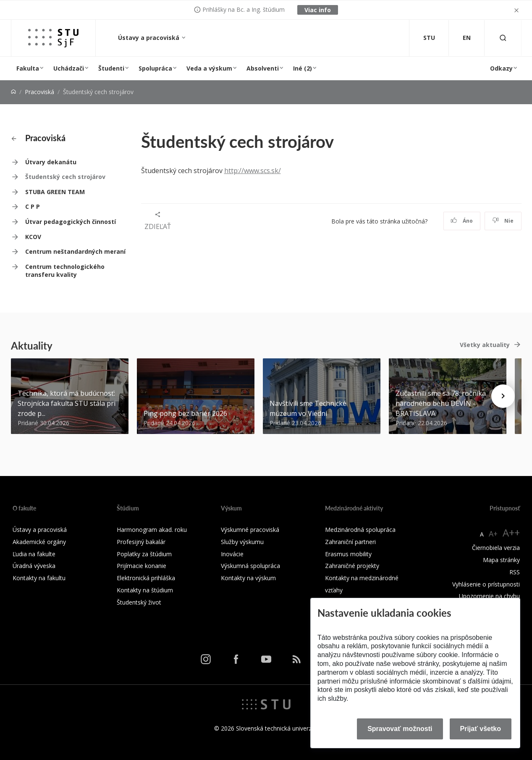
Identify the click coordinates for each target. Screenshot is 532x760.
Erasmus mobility (348, 554)
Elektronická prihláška (146, 578)
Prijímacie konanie (142, 566)
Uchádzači (69, 68)
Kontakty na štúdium (145, 590)
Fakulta (28, 68)
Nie (503, 221)
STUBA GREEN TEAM (55, 192)
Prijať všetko (481, 729)
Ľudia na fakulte (34, 554)
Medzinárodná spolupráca (360, 530)
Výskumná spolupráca (250, 566)
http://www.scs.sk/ (253, 171)
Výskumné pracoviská (250, 530)
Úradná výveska (34, 566)
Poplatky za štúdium (144, 554)
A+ (493, 534)
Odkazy (501, 68)
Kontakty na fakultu (39, 578)
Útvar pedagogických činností (71, 222)
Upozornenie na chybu (489, 596)
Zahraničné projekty (352, 566)
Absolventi (263, 68)
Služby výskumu (242, 542)
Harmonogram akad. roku (152, 530)
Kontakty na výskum (248, 578)
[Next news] (503, 396)
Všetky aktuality (485, 345)
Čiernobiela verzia (496, 548)
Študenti (111, 68)
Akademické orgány (39, 542)
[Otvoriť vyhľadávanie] (503, 38)
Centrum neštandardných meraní (75, 251)
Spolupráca (155, 68)
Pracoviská (39, 92)
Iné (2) (303, 68)
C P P (33, 206)
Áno (462, 221)
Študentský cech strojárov (65, 177)
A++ (511, 533)
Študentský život (139, 602)
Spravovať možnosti (400, 729)
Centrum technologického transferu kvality (65, 271)
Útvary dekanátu (51, 162)
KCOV (33, 237)
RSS (515, 572)
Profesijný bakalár (141, 542)
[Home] (13, 92)
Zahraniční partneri (350, 542)
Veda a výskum (209, 68)
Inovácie (232, 554)
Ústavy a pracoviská (149, 38)
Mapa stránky (501, 560)
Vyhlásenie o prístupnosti (486, 584)
